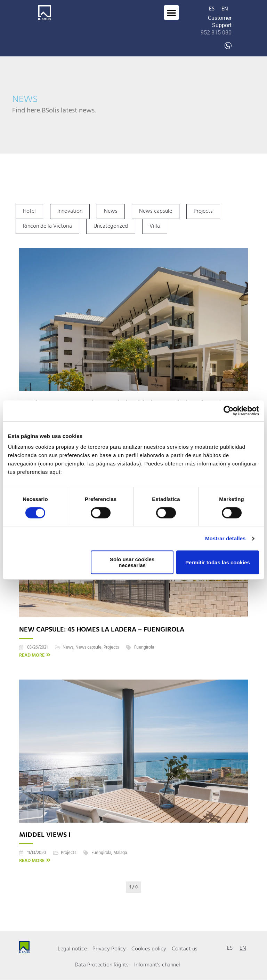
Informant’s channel (157, 965)
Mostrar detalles (225, 538)
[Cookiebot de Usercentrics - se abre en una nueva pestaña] (229, 411)
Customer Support (216, 25)
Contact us (185, 949)
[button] (171, 13)
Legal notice (72, 949)
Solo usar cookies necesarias (132, 562)
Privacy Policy (109, 949)
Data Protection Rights (102, 965)
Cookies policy (149, 949)
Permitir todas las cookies (218, 562)
